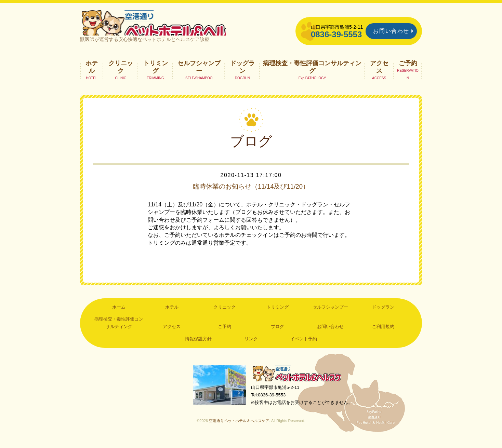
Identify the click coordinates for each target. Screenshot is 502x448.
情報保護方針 (198, 346)
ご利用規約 (383, 334)
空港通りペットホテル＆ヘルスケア (299, 381)
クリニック (121, 74)
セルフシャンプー (199, 74)
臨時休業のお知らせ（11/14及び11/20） (251, 193)
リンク (251, 346)
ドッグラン (242, 74)
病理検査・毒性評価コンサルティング (312, 74)
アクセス (379, 74)
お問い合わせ (391, 31)
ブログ (278, 334)
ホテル (92, 74)
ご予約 (408, 70)
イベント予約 (304, 346)
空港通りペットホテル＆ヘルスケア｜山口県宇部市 (171, 26)
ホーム (119, 314)
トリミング (156, 74)
